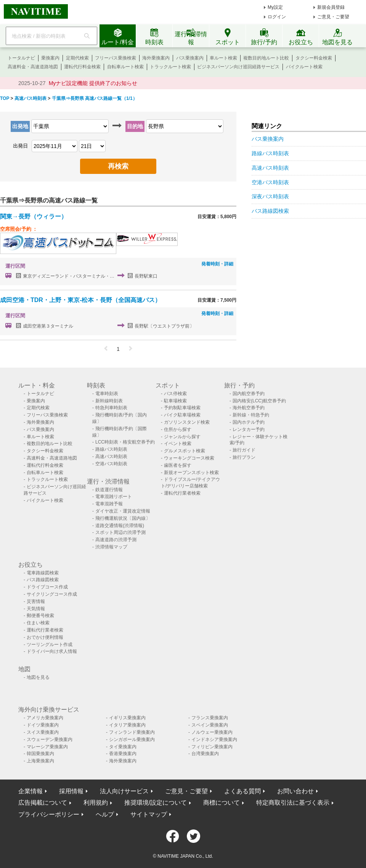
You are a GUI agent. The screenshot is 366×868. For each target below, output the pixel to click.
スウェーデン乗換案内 (50, 739)
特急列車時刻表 (111, 408)
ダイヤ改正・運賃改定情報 (123, 511)
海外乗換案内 (156, 58)
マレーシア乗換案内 (47, 747)
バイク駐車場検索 (182, 415)
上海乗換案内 (40, 761)
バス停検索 (175, 394)
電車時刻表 (107, 394)
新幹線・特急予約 (251, 415)
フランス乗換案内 (210, 718)
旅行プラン (244, 457)
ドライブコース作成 (47, 587)
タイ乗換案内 (123, 747)
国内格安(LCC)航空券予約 (259, 401)
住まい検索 (38, 623)
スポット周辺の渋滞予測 (120, 532)
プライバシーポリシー (49, 814)
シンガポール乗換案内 (132, 739)
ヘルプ (105, 814)
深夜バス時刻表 (270, 196)
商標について (222, 803)
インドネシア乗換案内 (214, 739)
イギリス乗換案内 (127, 718)
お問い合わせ (295, 791)
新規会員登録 (331, 7)
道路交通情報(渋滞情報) (120, 526)
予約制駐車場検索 (182, 408)
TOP (5, 98)
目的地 (135, 126)
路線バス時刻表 (270, 153)
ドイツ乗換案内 (43, 725)
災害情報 (36, 601)
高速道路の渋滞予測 (116, 540)
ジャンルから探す (182, 437)
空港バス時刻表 (270, 182)
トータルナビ (21, 58)
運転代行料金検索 (82, 67)
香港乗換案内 (123, 754)
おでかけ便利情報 (45, 637)
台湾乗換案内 (205, 754)
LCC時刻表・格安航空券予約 (125, 442)
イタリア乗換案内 (127, 725)
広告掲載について (43, 803)
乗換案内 (50, 58)
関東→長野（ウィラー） (34, 216)
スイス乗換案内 (43, 732)
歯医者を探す (178, 465)
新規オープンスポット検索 (191, 473)
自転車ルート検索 (125, 67)
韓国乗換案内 (40, 754)
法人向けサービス (124, 791)
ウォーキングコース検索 (189, 458)
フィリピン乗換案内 (212, 747)
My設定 (275, 7)
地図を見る (38, 677)
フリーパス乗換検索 (116, 58)
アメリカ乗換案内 (45, 718)
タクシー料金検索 (314, 58)
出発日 (20, 146)
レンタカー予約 (249, 429)
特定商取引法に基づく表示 (293, 803)
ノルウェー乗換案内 (212, 732)
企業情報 (30, 791)
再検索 (118, 166)
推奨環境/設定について (156, 803)
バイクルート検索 (304, 67)
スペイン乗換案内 (210, 725)
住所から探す (178, 429)
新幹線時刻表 (109, 401)
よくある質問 (242, 791)
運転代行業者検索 (182, 493)
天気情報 (36, 609)
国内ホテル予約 (249, 422)
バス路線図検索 (270, 211)
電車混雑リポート (114, 497)
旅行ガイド (244, 450)
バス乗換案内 (190, 58)
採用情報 (71, 791)
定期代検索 (77, 58)
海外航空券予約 (249, 408)
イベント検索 (178, 444)
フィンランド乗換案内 (132, 732)
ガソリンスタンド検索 (187, 422)
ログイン (277, 17)
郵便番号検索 (40, 616)
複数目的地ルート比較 (266, 58)
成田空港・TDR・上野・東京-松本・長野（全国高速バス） (80, 300)
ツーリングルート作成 (50, 645)
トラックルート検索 (170, 67)
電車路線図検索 (43, 573)
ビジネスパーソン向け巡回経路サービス (238, 67)
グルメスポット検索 (185, 451)
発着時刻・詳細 (217, 264)
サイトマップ (149, 814)
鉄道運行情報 (109, 490)
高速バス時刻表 (30, 98)
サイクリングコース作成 (52, 594)
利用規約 (96, 803)
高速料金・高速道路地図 (33, 67)
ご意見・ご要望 (333, 17)
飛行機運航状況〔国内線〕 (123, 518)
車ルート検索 (223, 58)
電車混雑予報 (109, 504)
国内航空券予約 (249, 394)
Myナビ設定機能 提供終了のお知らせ (93, 83)
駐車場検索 (175, 401)
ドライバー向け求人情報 (52, 651)
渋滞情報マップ (111, 547)
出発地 (20, 126)
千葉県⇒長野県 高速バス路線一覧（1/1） (95, 98)
